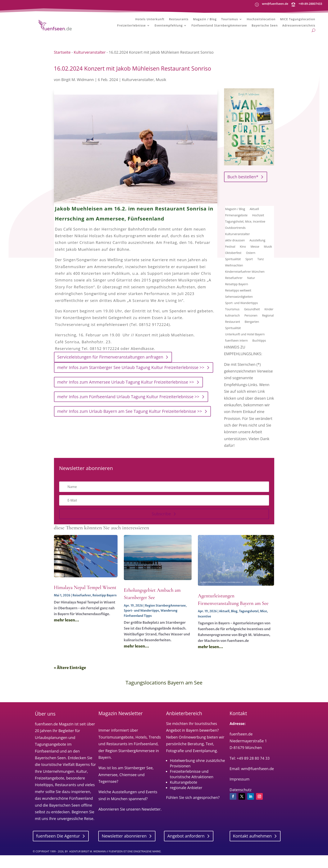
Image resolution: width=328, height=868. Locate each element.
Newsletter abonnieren (124, 852)
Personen (251, 331)
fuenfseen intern (236, 356)
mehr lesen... (67, 636)
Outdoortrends (235, 244)
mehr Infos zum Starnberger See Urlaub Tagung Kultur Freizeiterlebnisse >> (131, 383)
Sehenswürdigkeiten (239, 313)
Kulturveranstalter (90, 68)
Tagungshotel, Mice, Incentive (245, 237)
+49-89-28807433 (310, 4)
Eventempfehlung (169, 27)
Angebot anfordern (186, 852)
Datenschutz (241, 805)
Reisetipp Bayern (237, 300)
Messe (255, 262)
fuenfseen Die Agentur (58, 852)
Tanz (261, 275)
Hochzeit (258, 231)
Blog (234, 627)
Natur (251, 294)
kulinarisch (233, 331)
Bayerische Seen (265, 27)
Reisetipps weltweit (238, 306)
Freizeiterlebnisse (131, 27)
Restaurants (179, 21)
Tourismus (229, 21)
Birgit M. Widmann (78, 95)
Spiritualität (233, 275)
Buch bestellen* (243, 192)
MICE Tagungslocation (298, 21)
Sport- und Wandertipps (242, 319)
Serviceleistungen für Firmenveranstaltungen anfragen (110, 373)
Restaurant (233, 338)
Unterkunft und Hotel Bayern (245, 350)
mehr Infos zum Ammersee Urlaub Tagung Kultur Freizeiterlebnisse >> (126, 398)
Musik (161, 95)
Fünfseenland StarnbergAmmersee (219, 27)
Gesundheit (252, 325)
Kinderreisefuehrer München (245, 288)
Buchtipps (259, 356)
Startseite (62, 68)
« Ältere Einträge (70, 684)
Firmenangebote (236, 231)
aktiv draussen (235, 256)
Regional (268, 331)
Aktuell (254, 225)
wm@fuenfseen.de (275, 4)
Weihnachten (234, 281)
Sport (249, 275)
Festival (230, 262)
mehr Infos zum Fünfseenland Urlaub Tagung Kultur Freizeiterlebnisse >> (128, 412)
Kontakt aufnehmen (252, 852)
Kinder (269, 325)
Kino (243, 262)
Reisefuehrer (234, 294)
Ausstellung (257, 256)
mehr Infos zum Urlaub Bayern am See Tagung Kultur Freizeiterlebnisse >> (130, 427)
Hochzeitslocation (261, 21)
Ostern (251, 269)
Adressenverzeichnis (299, 27)
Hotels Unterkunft (150, 21)
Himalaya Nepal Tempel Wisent (85, 603)
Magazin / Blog (205, 21)
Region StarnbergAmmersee (165, 622)
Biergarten (252, 338)
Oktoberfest (233, 269)
